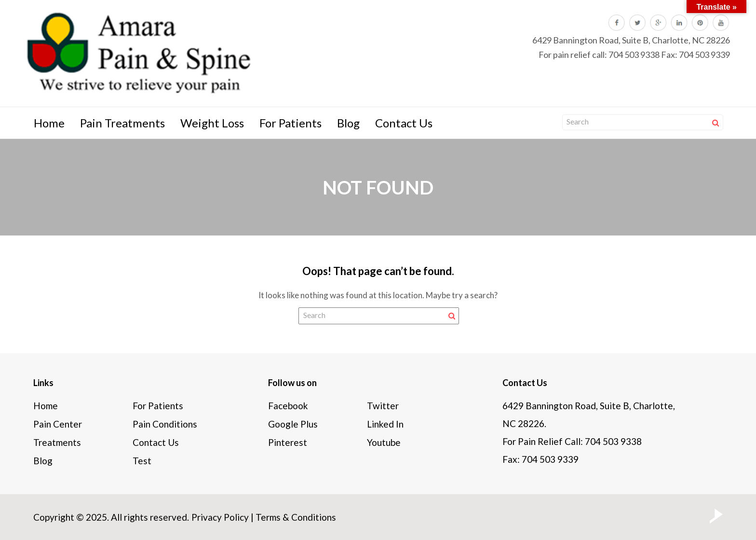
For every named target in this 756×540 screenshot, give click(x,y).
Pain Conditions (165, 424)
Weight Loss (212, 123)
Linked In (385, 424)
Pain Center (58, 424)
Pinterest (288, 442)
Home (49, 123)
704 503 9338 (634, 55)
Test (142, 461)
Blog (348, 123)
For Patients (290, 123)
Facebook (288, 406)
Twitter (383, 406)
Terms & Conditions (296, 517)
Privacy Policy (220, 517)
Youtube (384, 442)
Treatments (57, 442)
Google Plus (293, 424)
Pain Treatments (122, 123)
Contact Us (404, 123)
